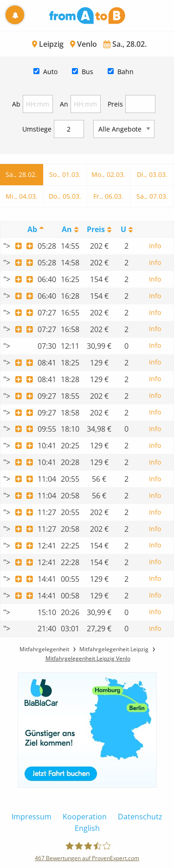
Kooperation (85, 817)
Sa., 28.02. (21, 174)
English (87, 828)
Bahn (126, 72)
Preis (115, 104)
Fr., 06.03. (108, 196)
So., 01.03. (65, 174)
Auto (50, 72)
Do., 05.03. (65, 196)
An (64, 104)
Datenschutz (140, 817)
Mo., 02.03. (108, 174)
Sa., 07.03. (152, 196)
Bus (87, 72)
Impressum (32, 817)
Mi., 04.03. (22, 196)
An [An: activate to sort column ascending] (67, 229)
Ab (16, 104)
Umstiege (37, 129)
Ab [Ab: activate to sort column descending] (32, 229)
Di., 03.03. (152, 174)
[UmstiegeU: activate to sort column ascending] (126, 230)
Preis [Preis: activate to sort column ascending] (96, 229)
